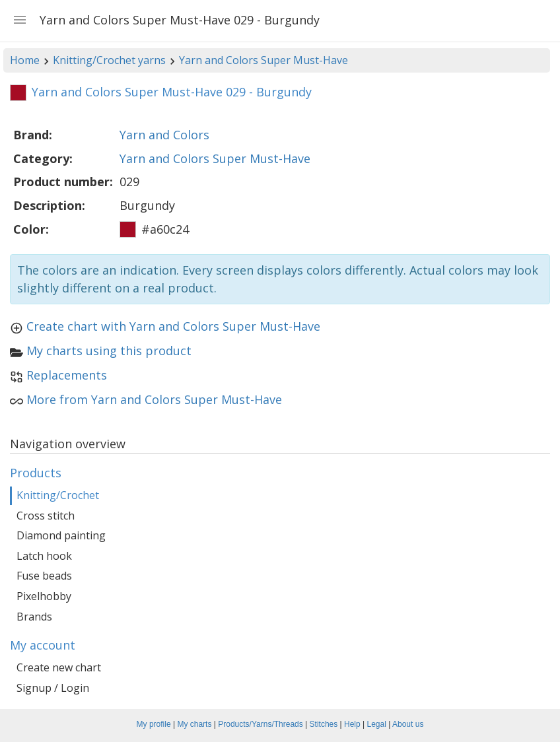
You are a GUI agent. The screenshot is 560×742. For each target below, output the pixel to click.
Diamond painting (61, 535)
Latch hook (44, 556)
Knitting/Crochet (58, 495)
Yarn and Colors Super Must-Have (263, 60)
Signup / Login (53, 688)
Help (352, 724)
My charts (194, 724)
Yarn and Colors (164, 135)
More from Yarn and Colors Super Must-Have (154, 399)
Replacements (67, 375)
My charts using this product (109, 351)
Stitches (324, 724)
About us (408, 724)
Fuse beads (44, 576)
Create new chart (59, 667)
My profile (154, 724)
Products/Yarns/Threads (261, 724)
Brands (34, 617)
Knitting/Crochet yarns (109, 60)
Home (25, 60)
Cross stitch (46, 516)
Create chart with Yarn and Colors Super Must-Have (173, 326)
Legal (377, 724)
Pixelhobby (44, 596)
